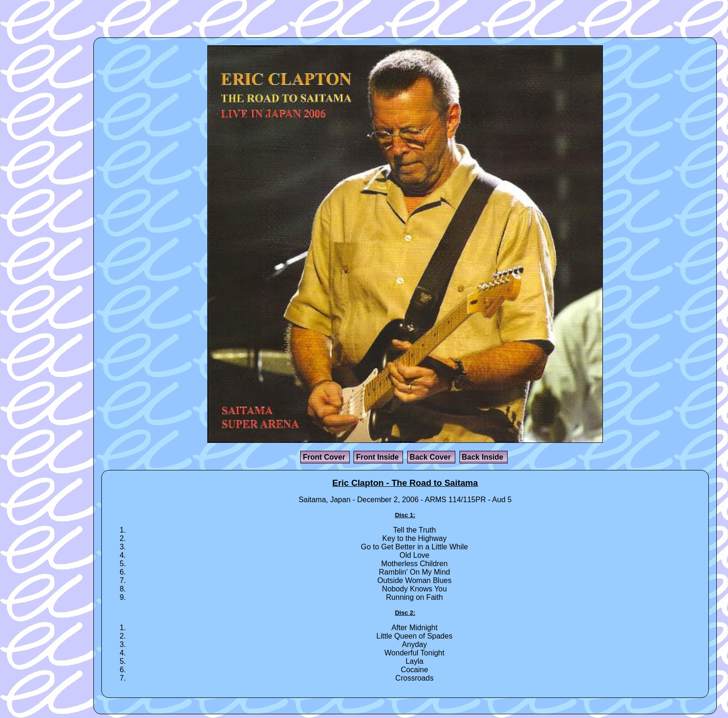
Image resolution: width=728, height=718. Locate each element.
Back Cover (431, 457)
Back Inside (484, 457)
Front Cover (325, 457)
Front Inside (378, 457)
